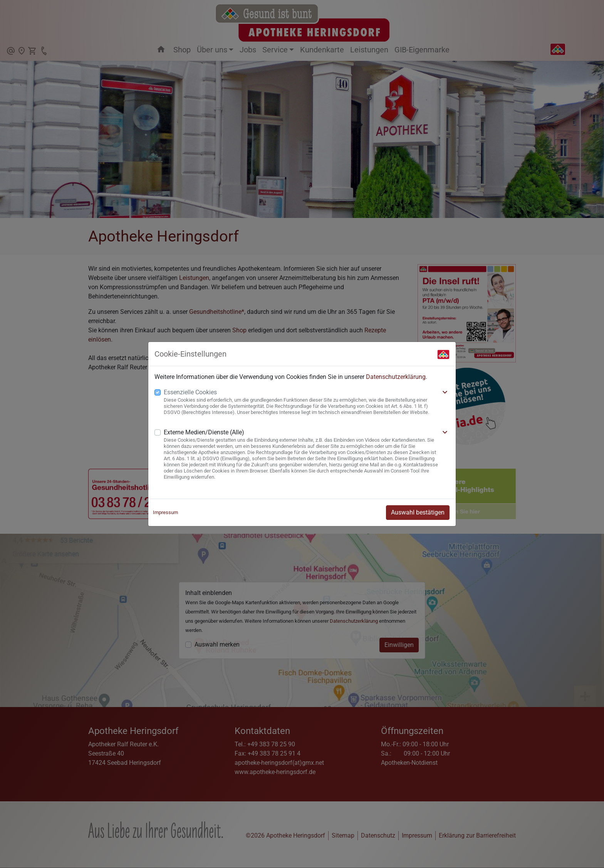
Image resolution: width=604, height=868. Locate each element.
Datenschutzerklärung (396, 377)
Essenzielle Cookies (190, 392)
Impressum (165, 512)
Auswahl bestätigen (418, 512)
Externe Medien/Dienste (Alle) (204, 432)
